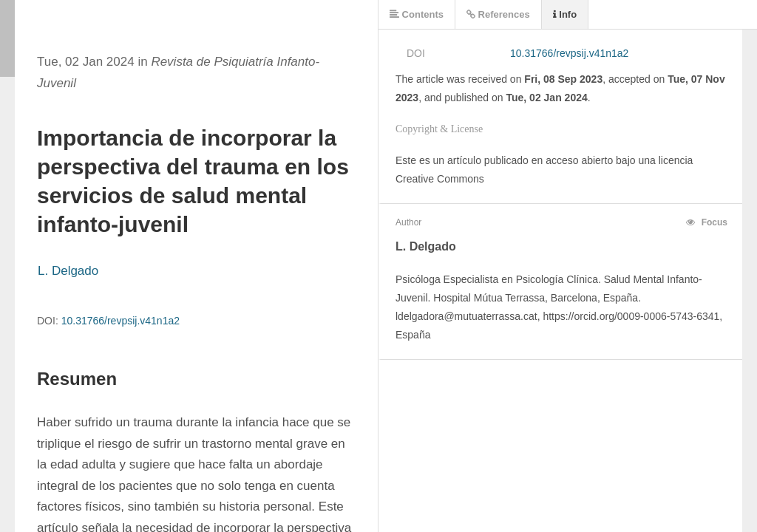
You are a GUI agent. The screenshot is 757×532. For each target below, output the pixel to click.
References (498, 14)
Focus (707, 222)
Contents (417, 14)
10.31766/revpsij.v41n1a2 (120, 321)
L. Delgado (68, 271)
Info (565, 14)
